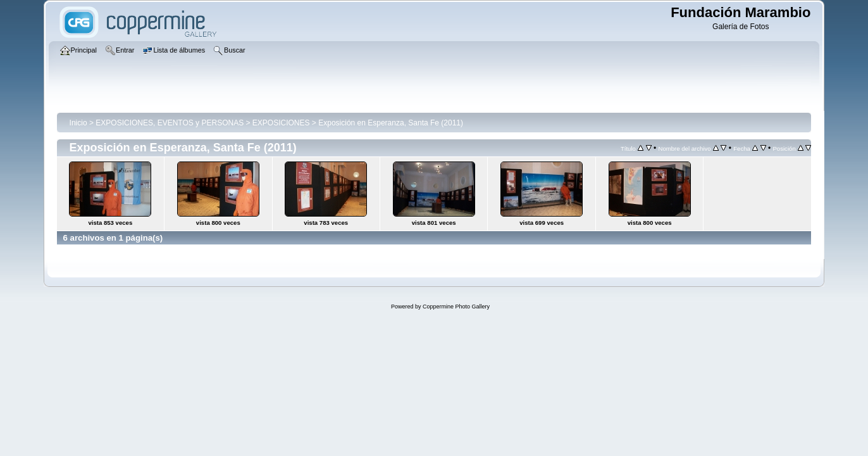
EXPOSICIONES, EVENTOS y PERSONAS (170, 123)
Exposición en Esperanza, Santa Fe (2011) (391, 123)
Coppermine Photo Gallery (456, 307)
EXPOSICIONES (281, 123)
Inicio (78, 123)
